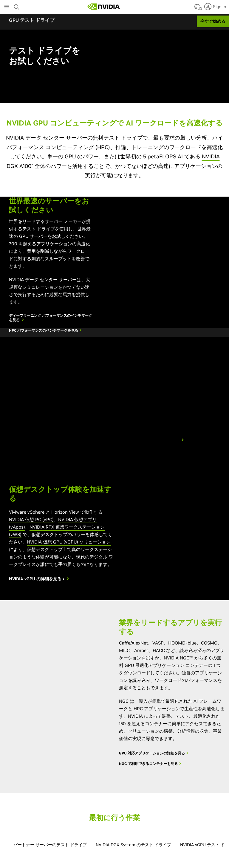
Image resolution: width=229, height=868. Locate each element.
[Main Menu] (7, 7)
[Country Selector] (197, 8)
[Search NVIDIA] (17, 5)
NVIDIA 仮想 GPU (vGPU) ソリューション (69, 542)
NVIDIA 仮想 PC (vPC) (31, 519)
